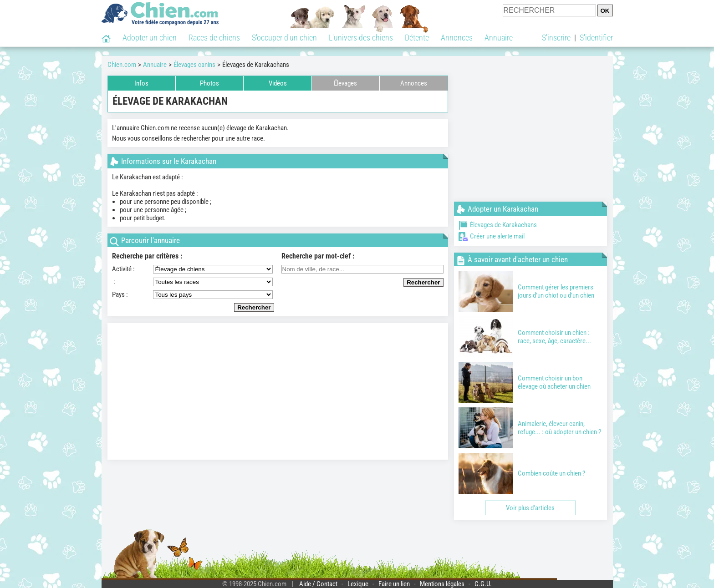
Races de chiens (214, 38)
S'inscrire (556, 38)
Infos (141, 83)
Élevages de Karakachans (498, 225)
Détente (417, 38)
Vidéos (278, 83)
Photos (209, 83)
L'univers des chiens (361, 38)
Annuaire (499, 38)
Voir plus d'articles (530, 508)
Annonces (457, 38)
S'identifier (596, 38)
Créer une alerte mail (492, 236)
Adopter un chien (150, 38)
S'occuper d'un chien (284, 38)
